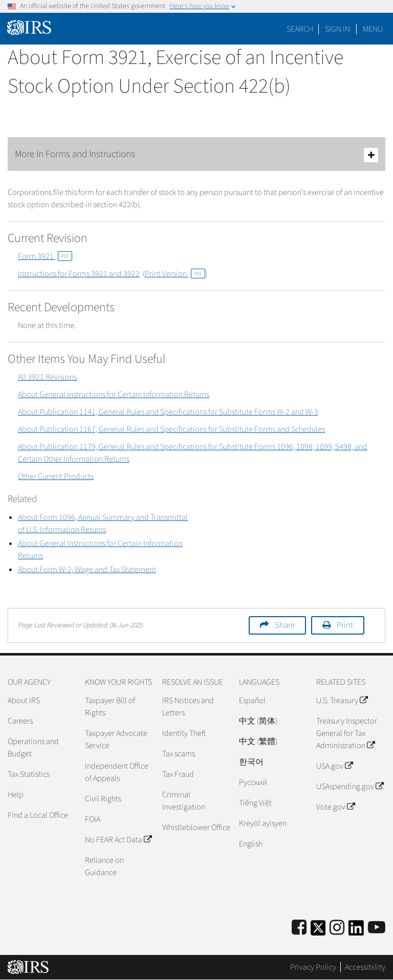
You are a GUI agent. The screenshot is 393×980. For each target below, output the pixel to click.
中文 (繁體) (258, 742)
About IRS (24, 701)
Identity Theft (184, 733)
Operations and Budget (33, 748)
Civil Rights (103, 799)
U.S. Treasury (342, 701)
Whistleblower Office (196, 827)
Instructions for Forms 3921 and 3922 (79, 274)
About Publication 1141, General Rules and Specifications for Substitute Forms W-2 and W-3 (168, 412)
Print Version (175, 274)
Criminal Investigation (184, 801)
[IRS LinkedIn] (356, 931)
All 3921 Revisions (47, 377)
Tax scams (179, 754)
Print (345, 625)
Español (252, 701)
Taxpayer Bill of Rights (110, 707)
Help (16, 795)
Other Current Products (56, 476)
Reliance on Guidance (104, 866)
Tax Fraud (178, 774)
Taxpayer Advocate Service (116, 739)
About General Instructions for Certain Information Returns (114, 395)
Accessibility (365, 967)
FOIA (93, 819)
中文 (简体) (258, 721)
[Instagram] (337, 928)
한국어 (251, 762)
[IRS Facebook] (299, 928)
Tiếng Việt (255, 803)
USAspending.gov (350, 787)
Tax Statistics (29, 774)
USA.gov (334, 766)
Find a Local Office (38, 815)
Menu (373, 29)
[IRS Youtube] (377, 928)
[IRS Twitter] (318, 931)
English (251, 844)
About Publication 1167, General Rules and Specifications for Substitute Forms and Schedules (171, 429)
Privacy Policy (313, 967)
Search (300, 29)
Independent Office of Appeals (117, 772)
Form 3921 (45, 256)
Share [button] (285, 625)
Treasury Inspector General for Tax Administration (347, 733)
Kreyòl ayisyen (263, 823)
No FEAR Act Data (118, 840)
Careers (20, 721)
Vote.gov (335, 807)
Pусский (253, 782)
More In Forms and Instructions (196, 155)
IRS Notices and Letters (188, 707)
